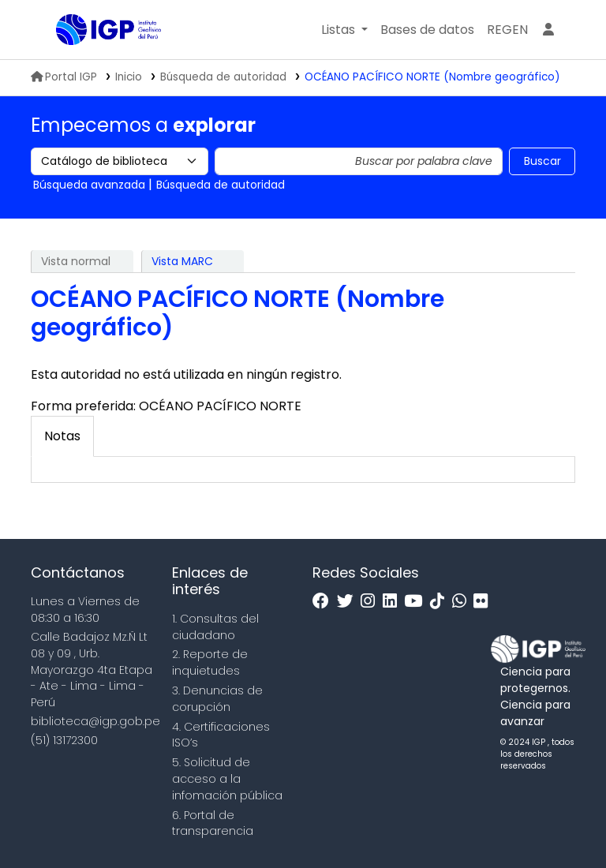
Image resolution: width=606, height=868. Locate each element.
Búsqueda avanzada (89, 185)
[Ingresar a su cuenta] (548, 30)
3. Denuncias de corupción (217, 699)
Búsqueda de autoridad (223, 77)
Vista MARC (182, 261)
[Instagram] (372, 602)
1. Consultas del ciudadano (215, 627)
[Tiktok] (441, 602)
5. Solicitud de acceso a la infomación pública (227, 779)
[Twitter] (349, 602)
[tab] (62, 436)
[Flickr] (484, 602)
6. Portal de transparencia (213, 823)
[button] (344, 30)
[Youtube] (417, 602)
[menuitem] (507, 30)
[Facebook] (325, 602)
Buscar (542, 161)
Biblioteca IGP (95, 62)
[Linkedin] (394, 602)
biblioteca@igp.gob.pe (95, 721)
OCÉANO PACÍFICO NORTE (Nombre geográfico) (432, 77)
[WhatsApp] (463, 602)
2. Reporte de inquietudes (210, 662)
